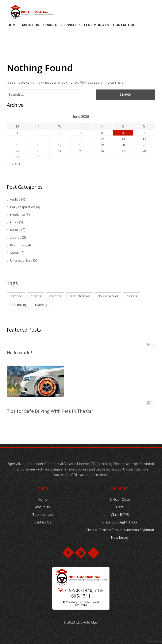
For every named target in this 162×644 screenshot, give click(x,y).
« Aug (16, 164)
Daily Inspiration (23, 207)
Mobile (15, 230)
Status (15, 253)
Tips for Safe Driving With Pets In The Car (50, 411)
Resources (18, 245)
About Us (42, 507)
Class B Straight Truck (120, 522)
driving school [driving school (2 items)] (108, 296)
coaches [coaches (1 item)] (55, 296)
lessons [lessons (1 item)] (132, 296)
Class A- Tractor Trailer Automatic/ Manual (120, 530)
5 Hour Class (120, 499)
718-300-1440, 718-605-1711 (81, 593)
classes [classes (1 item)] (36, 296)
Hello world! (19, 353)
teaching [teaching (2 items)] (41, 305)
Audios (15, 199)
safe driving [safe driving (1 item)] (18, 305)
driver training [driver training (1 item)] (80, 296)
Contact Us (42, 522)
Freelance (18, 214)
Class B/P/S (120, 515)
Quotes (16, 237)
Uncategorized (22, 260)
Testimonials (43, 515)
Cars (120, 507)
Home (43, 499)
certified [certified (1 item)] (16, 296)
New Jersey (120, 537)
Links (14, 222)
